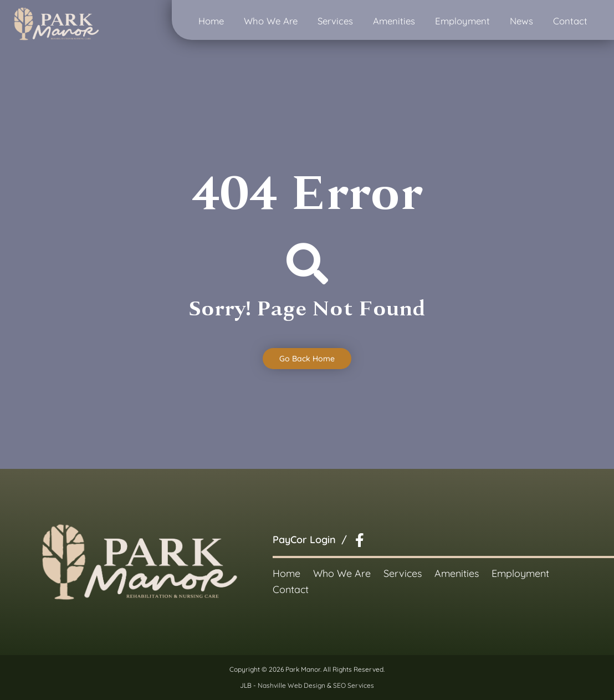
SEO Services (354, 685)
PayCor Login (304, 540)
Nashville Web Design (291, 685)
